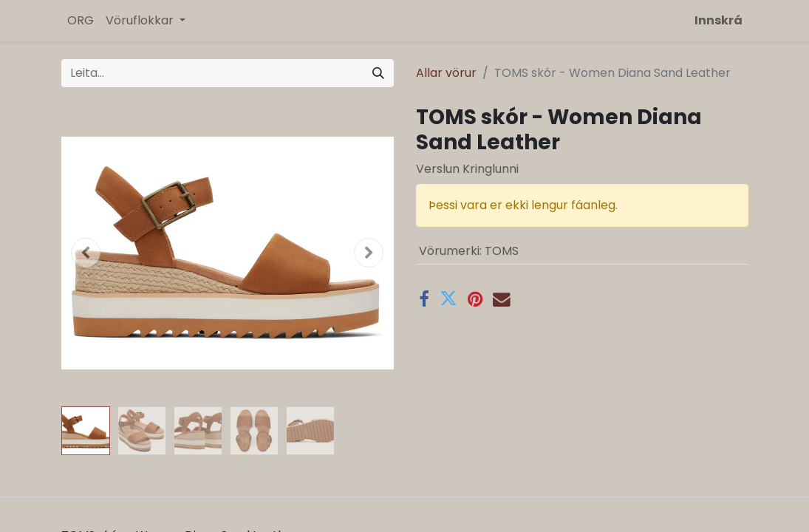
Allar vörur (446, 73)
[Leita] (378, 73)
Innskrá (718, 20)
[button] (86, 253)
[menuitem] (81, 21)
